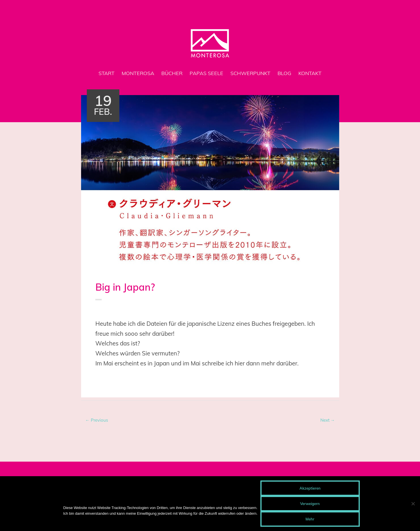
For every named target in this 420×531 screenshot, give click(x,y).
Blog (284, 73)
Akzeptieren (310, 488)
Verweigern (310, 504)
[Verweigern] (413, 504)
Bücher (172, 73)
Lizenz (129, 379)
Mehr (310, 519)
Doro (136, 312)
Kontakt (310, 73)
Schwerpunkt (250, 73)
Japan (116, 379)
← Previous (97, 420)
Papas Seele (206, 73)
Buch (118, 312)
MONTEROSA (138, 73)
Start (106, 73)
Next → (328, 420)
